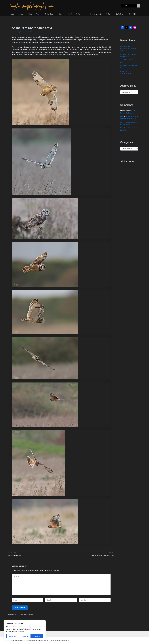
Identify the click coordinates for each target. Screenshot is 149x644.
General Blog (134, 14)
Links (57, 14)
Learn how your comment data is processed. (50, 615)
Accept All (37, 636)
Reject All (25, 636)
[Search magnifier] (138, 6)
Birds (28, 14)
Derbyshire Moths (99, 14)
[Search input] (129, 6)
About (65, 14)
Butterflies (122, 14)
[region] (25, 630)
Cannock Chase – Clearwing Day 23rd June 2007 (129, 48)
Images (20, 14)
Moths (111, 14)
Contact (73, 14)
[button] (23, 14)
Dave (122, 116)
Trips (36, 14)
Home (12, 14)
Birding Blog (46, 14)
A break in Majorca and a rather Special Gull (127, 119)
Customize (12, 636)
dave (122, 124)
